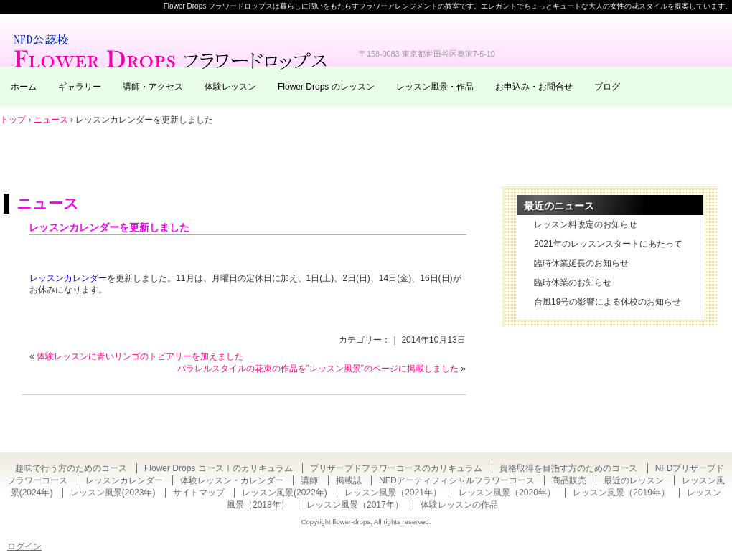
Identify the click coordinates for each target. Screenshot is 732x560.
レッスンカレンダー (68, 278)
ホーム (24, 87)
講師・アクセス (153, 87)
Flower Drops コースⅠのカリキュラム (219, 468)
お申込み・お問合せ (534, 87)
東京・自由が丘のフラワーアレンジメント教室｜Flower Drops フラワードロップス (172, 50)
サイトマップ (199, 493)
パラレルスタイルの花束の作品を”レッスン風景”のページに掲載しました (318, 369)
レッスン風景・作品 (435, 87)
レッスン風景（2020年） (507, 493)
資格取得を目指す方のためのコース (568, 468)
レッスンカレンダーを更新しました (109, 227)
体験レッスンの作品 (459, 505)
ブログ (607, 87)
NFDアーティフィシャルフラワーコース (457, 480)
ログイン (24, 546)
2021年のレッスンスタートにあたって (608, 244)
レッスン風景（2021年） (393, 493)
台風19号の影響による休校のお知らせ (607, 302)
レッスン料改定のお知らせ (586, 224)
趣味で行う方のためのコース (71, 468)
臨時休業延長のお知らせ (581, 263)
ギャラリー (80, 87)
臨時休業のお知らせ (573, 283)
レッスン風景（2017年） (355, 505)
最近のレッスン (634, 480)
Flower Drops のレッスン (326, 87)
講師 (309, 480)
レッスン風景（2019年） (621, 493)
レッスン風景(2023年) (113, 493)
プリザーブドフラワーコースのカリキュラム (396, 468)
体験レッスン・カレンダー (232, 480)
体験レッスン (230, 87)
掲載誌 (349, 480)
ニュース (48, 203)
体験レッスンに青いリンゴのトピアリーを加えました (140, 356)
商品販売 (569, 480)
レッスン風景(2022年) (285, 493)
